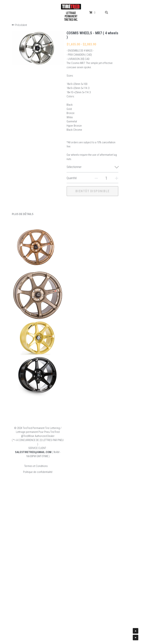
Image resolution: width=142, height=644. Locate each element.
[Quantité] (103, 178)
